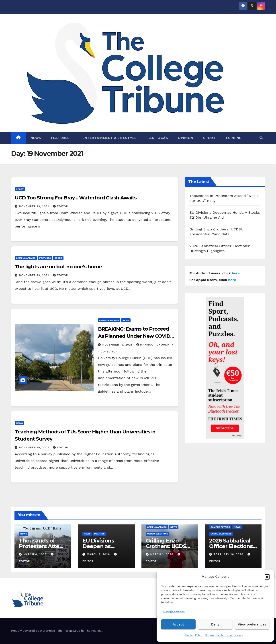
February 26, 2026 (229, 554)
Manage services (174, 611)
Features (61, 138)
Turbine (233, 138)
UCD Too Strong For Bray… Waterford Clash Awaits (76, 198)
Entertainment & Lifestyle (110, 138)
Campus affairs (26, 258)
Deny (215, 624)
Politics (99, 534)
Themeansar (94, 631)
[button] (267, 577)
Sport (210, 138)
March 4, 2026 (36, 554)
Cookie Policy (194, 635)
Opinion (186, 138)
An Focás (159, 138)
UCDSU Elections (158, 534)
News (36, 138)
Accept (178, 624)
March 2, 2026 (99, 554)
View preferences (252, 624)
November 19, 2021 (35, 206)
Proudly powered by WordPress (34, 631)
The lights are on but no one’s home (58, 267)
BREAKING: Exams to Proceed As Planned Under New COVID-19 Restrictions (135, 336)
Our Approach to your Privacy (224, 635)
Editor (60, 206)
